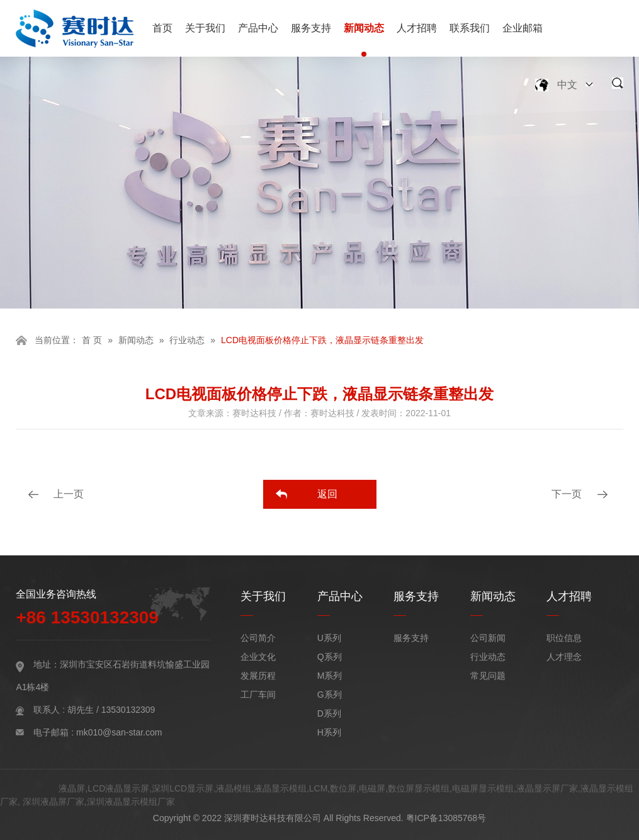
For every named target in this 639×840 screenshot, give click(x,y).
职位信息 (564, 638)
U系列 (329, 638)
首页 (162, 28)
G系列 (330, 695)
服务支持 (311, 28)
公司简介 (258, 638)
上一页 (69, 494)
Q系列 (330, 657)
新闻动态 (364, 28)
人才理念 (564, 657)
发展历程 (258, 676)
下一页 (567, 494)
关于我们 (205, 28)
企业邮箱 (523, 28)
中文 (567, 85)
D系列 (329, 713)
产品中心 (258, 28)
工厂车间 (258, 695)
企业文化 (258, 657)
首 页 (92, 340)
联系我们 (470, 28)
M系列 (330, 676)
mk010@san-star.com (119, 732)
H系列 (329, 732)
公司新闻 (488, 638)
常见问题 (488, 676)
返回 (327, 494)
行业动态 (187, 340)
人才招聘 (417, 28)
